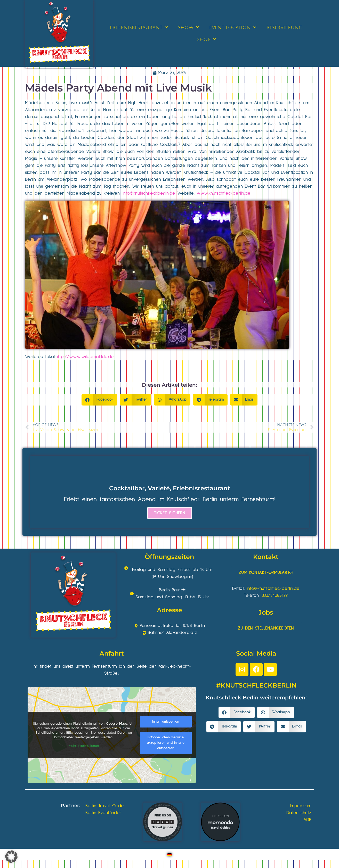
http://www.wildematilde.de (85, 357)
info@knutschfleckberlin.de (149, 193)
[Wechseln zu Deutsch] (169, 854)
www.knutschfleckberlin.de (224, 193)
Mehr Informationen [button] (84, 746)
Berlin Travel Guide (105, 806)
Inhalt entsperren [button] (166, 722)
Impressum (301, 806)
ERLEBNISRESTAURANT (139, 27)
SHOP (206, 39)
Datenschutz (299, 813)
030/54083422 (275, 596)
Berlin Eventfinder (103, 813)
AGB (307, 820)
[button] (100, 400)
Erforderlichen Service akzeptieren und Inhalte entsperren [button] (166, 743)
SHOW (188, 27)
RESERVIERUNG (285, 28)
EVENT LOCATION (233, 27)
